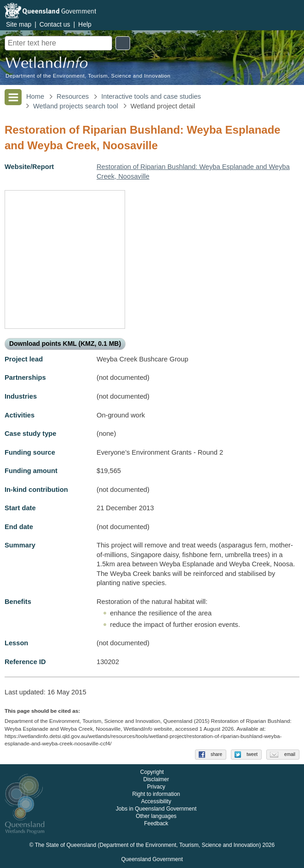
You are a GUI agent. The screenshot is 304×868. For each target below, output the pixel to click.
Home (35, 96)
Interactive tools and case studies (151, 96)
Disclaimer (156, 780)
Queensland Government (152, 860)
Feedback (156, 824)
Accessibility (156, 802)
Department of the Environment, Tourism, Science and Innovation (88, 76)
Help (85, 24)
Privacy (156, 787)
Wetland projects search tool (76, 106)
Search (123, 43)
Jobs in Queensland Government (156, 809)
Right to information (156, 795)
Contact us (55, 24)
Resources (73, 96)
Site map (19, 24)
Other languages (156, 817)
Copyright (152, 772)
